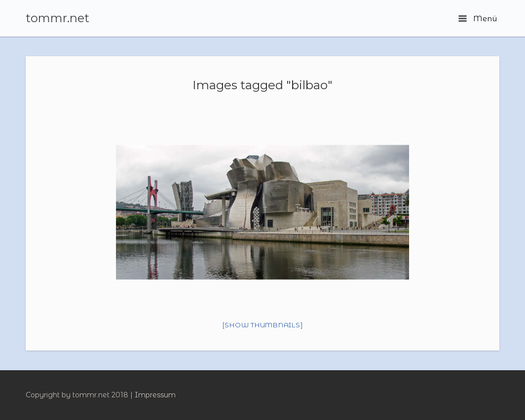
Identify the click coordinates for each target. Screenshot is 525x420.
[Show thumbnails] (263, 325)
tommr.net (57, 18)
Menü (478, 18)
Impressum (155, 395)
